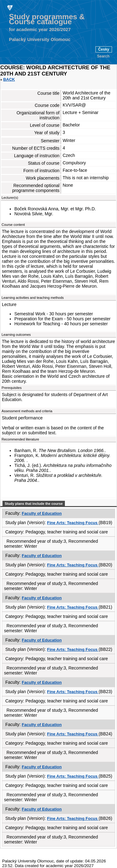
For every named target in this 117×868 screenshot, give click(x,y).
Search (103, 56)
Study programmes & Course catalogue (47, 19)
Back (9, 79)
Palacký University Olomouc (40, 39)
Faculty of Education (42, 513)
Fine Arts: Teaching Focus (73, 523)
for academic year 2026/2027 (40, 30)
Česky (104, 49)
